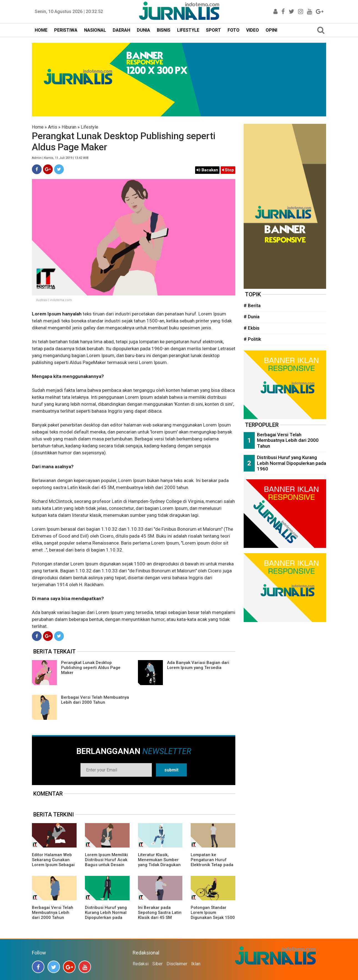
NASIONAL (95, 30)
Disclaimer (177, 964)
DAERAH (121, 30)
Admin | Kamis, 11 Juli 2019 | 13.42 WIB (60, 158)
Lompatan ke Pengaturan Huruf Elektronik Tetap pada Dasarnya (212, 862)
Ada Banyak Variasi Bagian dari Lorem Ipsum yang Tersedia (198, 665)
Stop (228, 170)
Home (38, 127)
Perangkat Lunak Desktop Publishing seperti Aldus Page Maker (91, 668)
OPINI (271, 30)
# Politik (252, 339)
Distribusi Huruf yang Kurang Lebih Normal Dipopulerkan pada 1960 (106, 915)
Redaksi (141, 964)
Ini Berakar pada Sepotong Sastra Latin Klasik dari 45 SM (160, 913)
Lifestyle (89, 127)
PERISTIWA (66, 30)
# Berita (252, 305)
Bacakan (207, 170)
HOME (41, 30)
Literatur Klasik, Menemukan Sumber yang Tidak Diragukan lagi (159, 862)
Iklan (196, 964)
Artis (53, 127)
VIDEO (253, 30)
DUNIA (143, 30)
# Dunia (252, 317)
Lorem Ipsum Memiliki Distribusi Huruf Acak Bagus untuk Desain (106, 860)
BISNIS (164, 30)
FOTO (234, 30)
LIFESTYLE (188, 30)
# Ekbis (252, 328)
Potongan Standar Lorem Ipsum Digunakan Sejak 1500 (213, 913)
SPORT (213, 30)
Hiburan (69, 127)
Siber (157, 964)
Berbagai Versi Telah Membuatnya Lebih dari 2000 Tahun (95, 700)
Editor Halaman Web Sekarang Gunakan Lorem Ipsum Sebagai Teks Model (53, 862)
